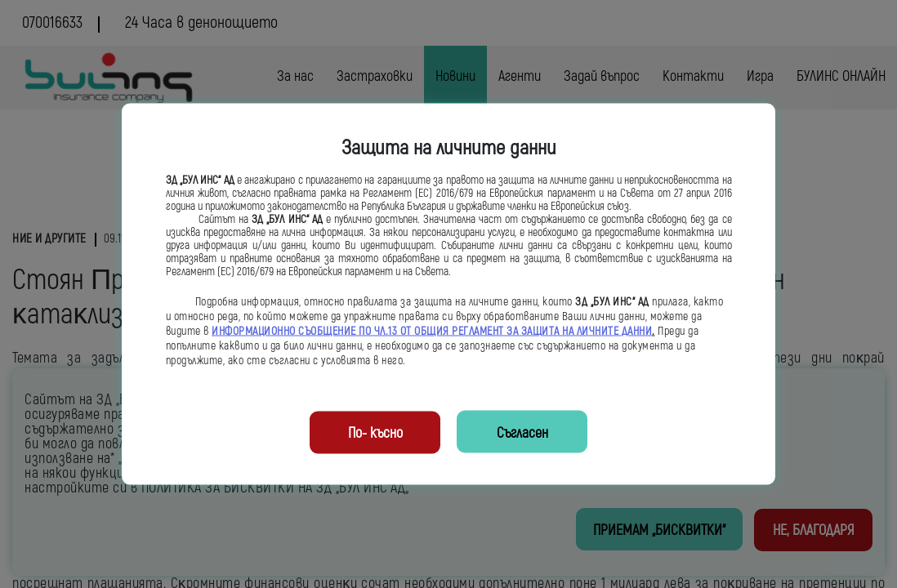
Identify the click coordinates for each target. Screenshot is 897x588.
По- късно (375, 433)
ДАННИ (637, 332)
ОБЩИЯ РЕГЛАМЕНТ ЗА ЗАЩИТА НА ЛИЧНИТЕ (518, 332)
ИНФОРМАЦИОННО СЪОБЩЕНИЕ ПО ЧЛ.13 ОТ (313, 332)
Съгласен (522, 433)
